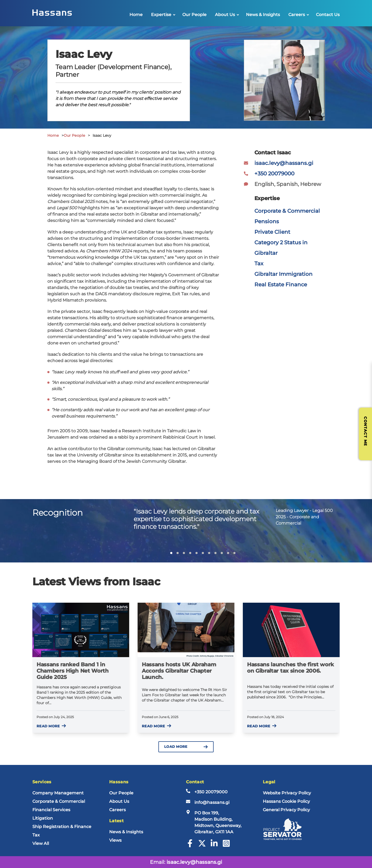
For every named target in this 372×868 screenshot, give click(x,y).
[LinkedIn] (214, 846)
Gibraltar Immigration (283, 274)
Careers (297, 15)
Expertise (161, 15)
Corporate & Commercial (287, 211)
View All (41, 843)
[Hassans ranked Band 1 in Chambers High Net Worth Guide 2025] (81, 630)
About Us (225, 15)
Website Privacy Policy (287, 793)
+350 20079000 (274, 174)
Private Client (272, 232)
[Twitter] (202, 846)
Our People (194, 15)
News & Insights (263, 15)
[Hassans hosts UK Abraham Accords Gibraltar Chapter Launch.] (186, 630)
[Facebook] (190, 846)
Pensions (267, 221)
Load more (186, 747)
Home (136, 15)
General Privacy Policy (286, 810)
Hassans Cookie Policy (286, 801)
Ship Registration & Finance (62, 827)
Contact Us (328, 15)
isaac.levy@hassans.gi (284, 163)
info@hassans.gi (212, 802)
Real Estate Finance (281, 285)
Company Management (58, 793)
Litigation (43, 818)
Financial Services (51, 810)
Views (115, 840)
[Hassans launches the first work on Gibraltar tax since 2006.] (291, 630)
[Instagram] (226, 846)
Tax (259, 263)
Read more (51, 726)
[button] (171, 553)
